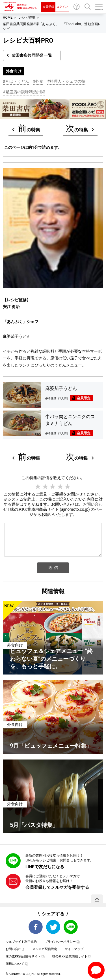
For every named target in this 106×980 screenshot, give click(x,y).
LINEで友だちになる (45, 867)
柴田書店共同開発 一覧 (32, 55)
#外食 (38, 81)
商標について (15, 964)
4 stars (60, 487)
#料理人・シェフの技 (66, 81)
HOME (8, 18)
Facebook (36, 927)
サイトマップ (74, 949)
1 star (38, 487)
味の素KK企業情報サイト (70, 956)
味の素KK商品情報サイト (23, 956)
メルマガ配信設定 (45, 949)
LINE (71, 927)
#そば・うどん (16, 81)
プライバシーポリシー (60, 942)
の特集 (29, 128)
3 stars (53, 487)
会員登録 (48, 7)
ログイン (62, 7)
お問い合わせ (77, 7)
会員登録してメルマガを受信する (57, 887)
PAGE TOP (97, 900)
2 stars (46, 487)
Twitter (53, 927)
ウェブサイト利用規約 (21, 942)
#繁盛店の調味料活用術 (24, 92)
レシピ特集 (27, 18)
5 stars (68, 487)
